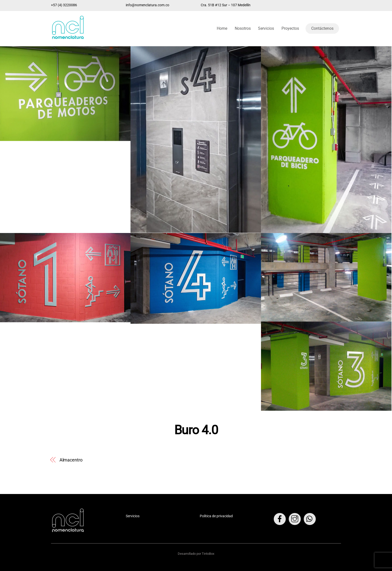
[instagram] (296, 519)
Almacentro (71, 460)
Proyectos (290, 28)
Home (222, 28)
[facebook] (281, 519)
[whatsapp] (311, 519)
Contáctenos (322, 28)
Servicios (266, 28)
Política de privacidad (216, 516)
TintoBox (208, 554)
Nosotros (243, 28)
